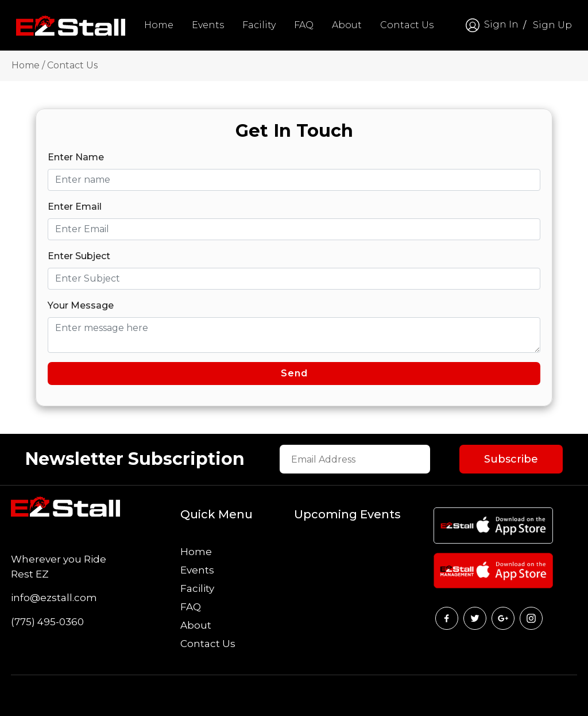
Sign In (491, 25)
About (347, 25)
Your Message (81, 305)
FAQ (304, 25)
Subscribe (511, 459)
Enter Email (75, 207)
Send (294, 373)
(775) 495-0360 (47, 622)
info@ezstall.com (54, 598)
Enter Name (76, 157)
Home (159, 25)
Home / (28, 65)
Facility (259, 25)
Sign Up (552, 25)
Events (208, 25)
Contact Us (407, 25)
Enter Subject (79, 256)
